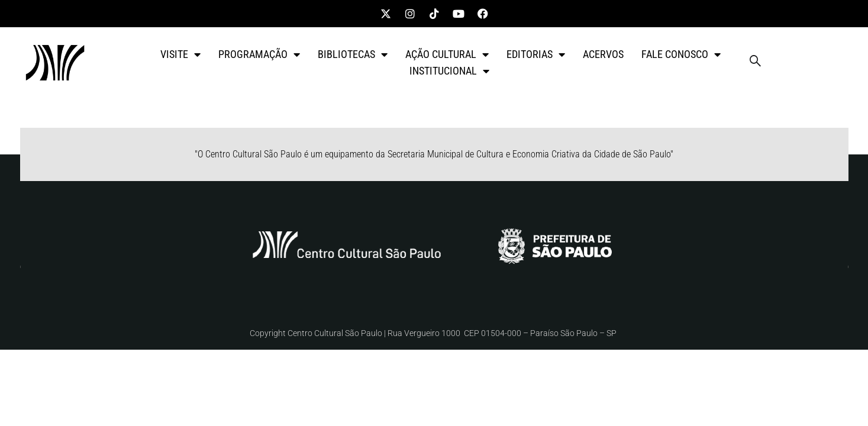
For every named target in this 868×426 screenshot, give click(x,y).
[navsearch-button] (755, 63)
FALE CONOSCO (681, 54)
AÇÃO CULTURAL (447, 54)
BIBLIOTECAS (353, 54)
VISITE (180, 54)
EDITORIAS (536, 54)
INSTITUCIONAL (449, 71)
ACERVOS (603, 54)
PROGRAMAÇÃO (259, 54)
